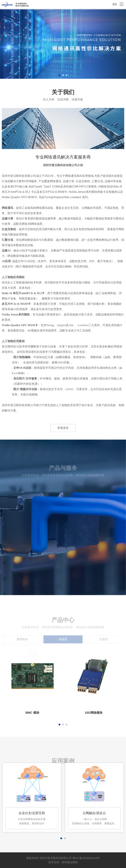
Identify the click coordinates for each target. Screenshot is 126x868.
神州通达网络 (70, 862)
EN (115, 4)
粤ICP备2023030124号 (86, 858)
